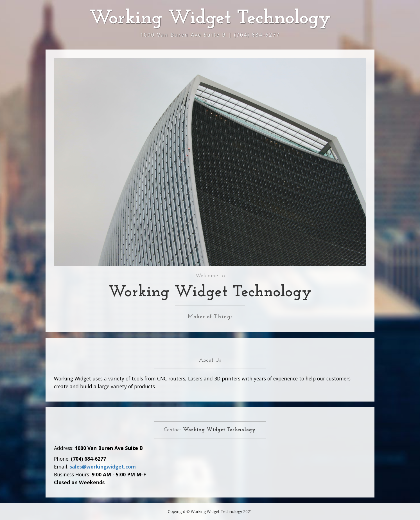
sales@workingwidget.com (103, 467)
